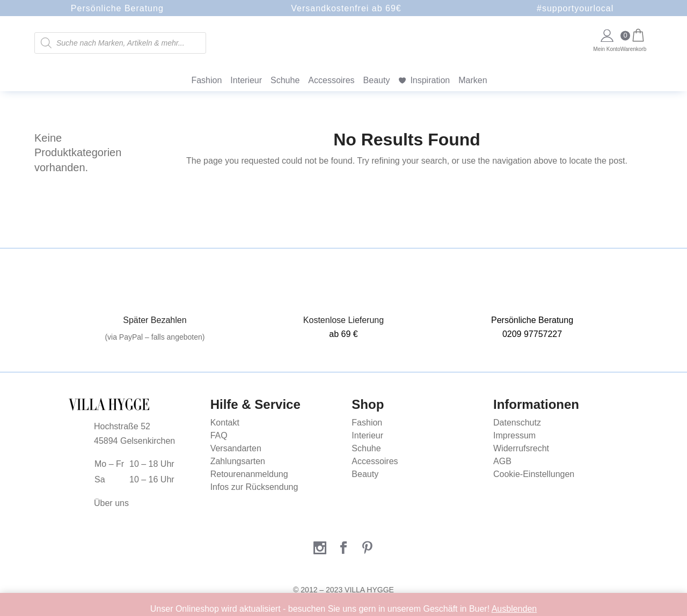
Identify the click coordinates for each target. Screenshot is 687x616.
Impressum (514, 435)
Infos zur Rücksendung (254, 487)
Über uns (111, 503)
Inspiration (430, 80)
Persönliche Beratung (117, 8)
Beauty (377, 80)
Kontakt (225, 423)
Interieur (246, 80)
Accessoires (331, 80)
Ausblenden (514, 609)
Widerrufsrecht (521, 448)
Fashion (206, 80)
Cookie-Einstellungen (534, 474)
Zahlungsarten (238, 461)
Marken (473, 80)
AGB (502, 461)
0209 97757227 (532, 334)
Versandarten (236, 448)
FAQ (219, 435)
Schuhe (285, 80)
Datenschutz (517, 423)
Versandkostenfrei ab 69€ (346, 8)
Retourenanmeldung (249, 474)
